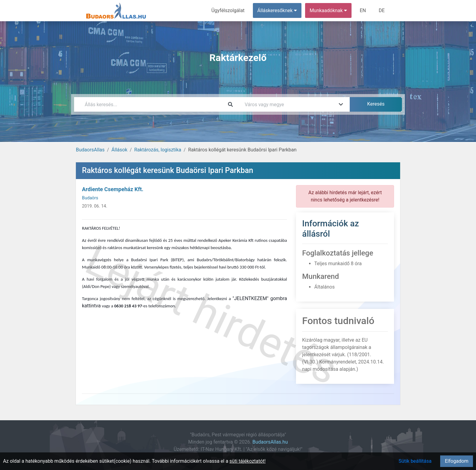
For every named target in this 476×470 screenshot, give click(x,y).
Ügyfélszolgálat (228, 10)
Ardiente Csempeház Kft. (113, 189)
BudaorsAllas (90, 150)
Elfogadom (457, 461)
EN (363, 10)
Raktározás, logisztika (158, 150)
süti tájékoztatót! (248, 461)
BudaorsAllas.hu (270, 442)
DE (382, 10)
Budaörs (90, 198)
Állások (119, 150)
